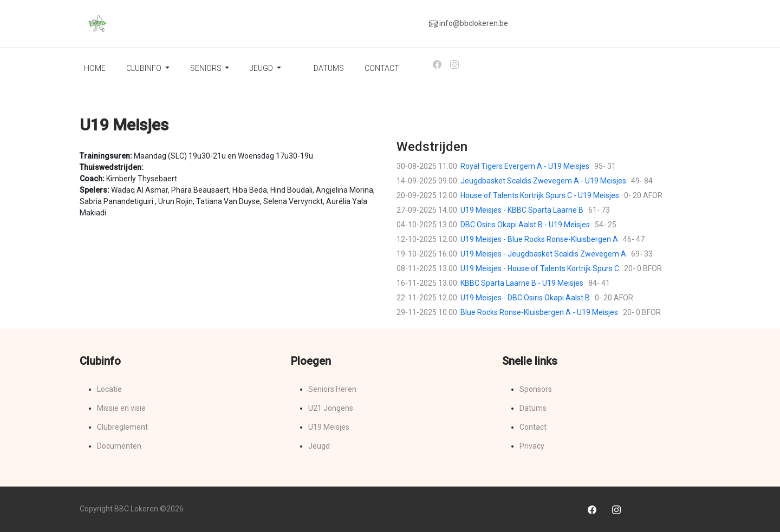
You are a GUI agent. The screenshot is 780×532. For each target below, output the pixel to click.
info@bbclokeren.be (469, 24)
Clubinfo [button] (145, 68)
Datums (329, 68)
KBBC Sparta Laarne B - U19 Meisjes (522, 283)
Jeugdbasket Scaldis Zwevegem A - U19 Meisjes (543, 181)
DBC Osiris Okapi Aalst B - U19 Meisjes (525, 225)
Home (95, 68)
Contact (382, 68)
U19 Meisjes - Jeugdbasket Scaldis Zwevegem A (543, 254)
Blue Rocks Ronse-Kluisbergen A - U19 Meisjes (539, 312)
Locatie (109, 389)
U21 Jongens (331, 408)
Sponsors (536, 389)
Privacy (532, 446)
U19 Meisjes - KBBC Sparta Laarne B (522, 210)
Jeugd (319, 446)
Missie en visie (121, 408)
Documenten (119, 446)
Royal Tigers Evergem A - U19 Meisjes (525, 166)
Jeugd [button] (262, 68)
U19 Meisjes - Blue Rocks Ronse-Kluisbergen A (539, 239)
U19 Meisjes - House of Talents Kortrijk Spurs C (540, 268)
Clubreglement (122, 427)
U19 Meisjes (329, 427)
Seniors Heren (332, 389)
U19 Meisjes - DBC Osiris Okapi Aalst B (525, 298)
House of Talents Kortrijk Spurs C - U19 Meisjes (540, 195)
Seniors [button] (207, 68)
